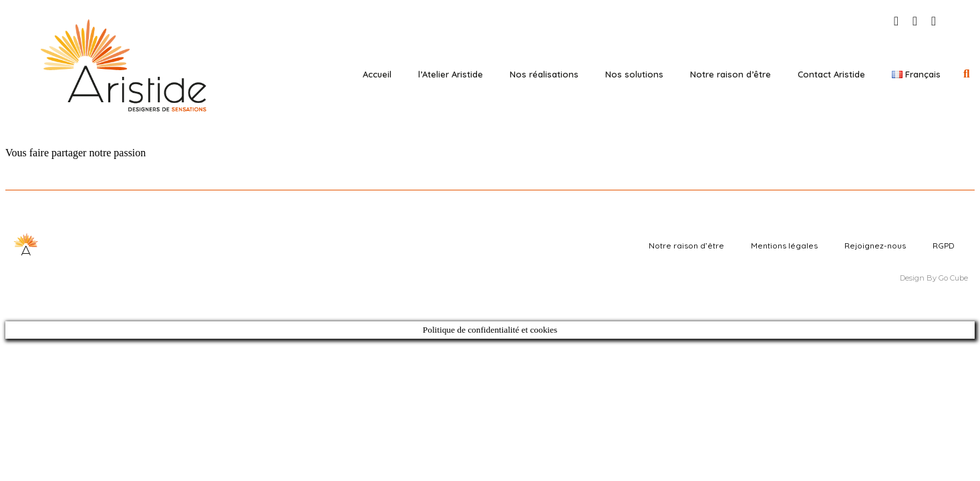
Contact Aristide (831, 74)
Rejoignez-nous (875, 246)
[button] (966, 74)
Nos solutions (634, 74)
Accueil (377, 74)
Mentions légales (784, 246)
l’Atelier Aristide (451, 74)
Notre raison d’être (730, 74)
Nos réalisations (544, 74)
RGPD (944, 246)
